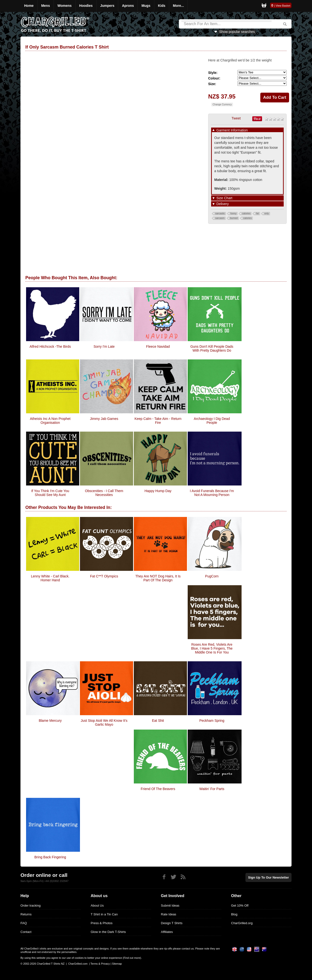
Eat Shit (158, 721)
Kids (162, 6)
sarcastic (220, 213)
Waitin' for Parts (212, 789)
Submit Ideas (170, 906)
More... (178, 6)
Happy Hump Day (158, 491)
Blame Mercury (50, 721)
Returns (26, 914)
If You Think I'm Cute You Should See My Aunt (50, 493)
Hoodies (86, 6)
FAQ (24, 923)
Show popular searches (237, 32)
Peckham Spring (212, 721)
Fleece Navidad (158, 346)
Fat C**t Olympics (104, 576)
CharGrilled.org (242, 923)
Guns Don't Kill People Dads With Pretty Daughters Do (212, 348)
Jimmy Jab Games (104, 419)
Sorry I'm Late (104, 346)
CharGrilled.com (78, 964)
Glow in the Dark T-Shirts (108, 932)
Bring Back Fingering (50, 857)
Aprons (128, 6)
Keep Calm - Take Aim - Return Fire (158, 421)
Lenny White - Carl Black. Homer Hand (50, 578)
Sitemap (117, 964)
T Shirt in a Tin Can (104, 914)
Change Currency (222, 104)
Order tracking (30, 906)
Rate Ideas (169, 914)
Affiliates (167, 932)
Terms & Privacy (100, 964)
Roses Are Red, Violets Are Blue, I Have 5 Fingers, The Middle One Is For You (212, 648)
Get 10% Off (240, 906)
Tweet (236, 118)
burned (234, 218)
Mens (46, 6)
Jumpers (107, 6)
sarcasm (220, 218)
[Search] (226, 24)
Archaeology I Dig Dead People (212, 421)
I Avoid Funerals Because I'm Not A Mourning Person (212, 493)
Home (29, 6)
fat (257, 213)
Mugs (146, 6)
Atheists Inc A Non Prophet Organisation (50, 421)
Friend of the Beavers (158, 789)
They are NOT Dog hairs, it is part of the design (158, 578)
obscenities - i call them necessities (104, 493)
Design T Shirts (172, 923)
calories (246, 213)
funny (233, 213)
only (267, 213)
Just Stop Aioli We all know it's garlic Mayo (104, 723)
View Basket (283, 6)
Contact (26, 932)
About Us (97, 906)
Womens (65, 6)
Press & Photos (102, 923)
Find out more (132, 958)
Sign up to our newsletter (269, 877)
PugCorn (212, 576)
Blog (234, 914)
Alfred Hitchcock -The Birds (50, 346)
